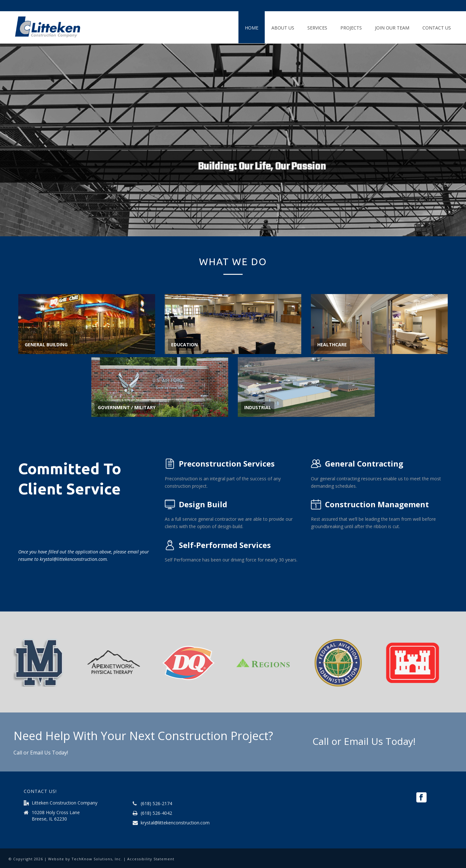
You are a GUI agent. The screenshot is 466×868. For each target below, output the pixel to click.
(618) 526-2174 (156, 804)
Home (252, 28)
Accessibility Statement (151, 859)
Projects (351, 28)
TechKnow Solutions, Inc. (97, 859)
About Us (283, 28)
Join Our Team (392, 28)
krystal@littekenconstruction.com (175, 823)
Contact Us (437, 28)
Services (317, 28)
